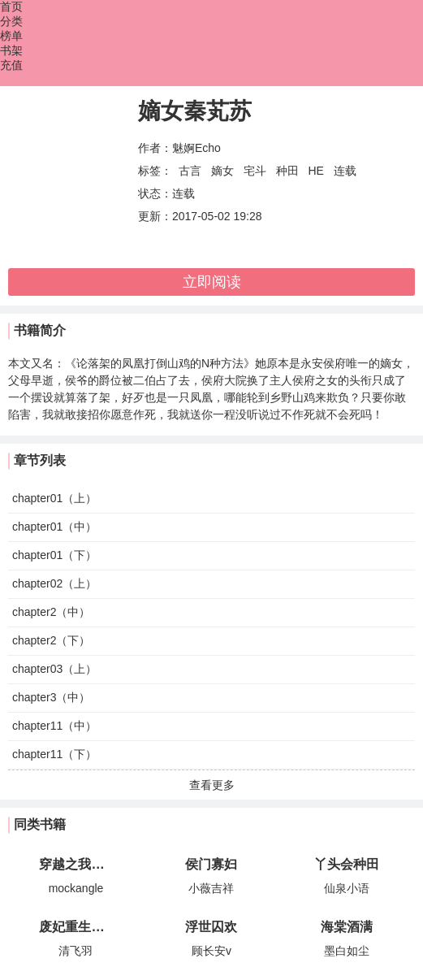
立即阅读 (212, 282)
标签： (155, 171)
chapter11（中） (54, 726)
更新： (155, 216)
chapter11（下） (54, 754)
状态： (155, 193)
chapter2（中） (51, 612)
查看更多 (212, 785)
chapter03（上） (54, 669)
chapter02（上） (54, 583)
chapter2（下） (51, 640)
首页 (11, 7)
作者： (155, 148)
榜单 (11, 36)
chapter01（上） (54, 498)
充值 (11, 65)
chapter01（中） (54, 527)
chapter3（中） (51, 697)
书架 (11, 50)
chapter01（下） (54, 555)
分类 (11, 21)
